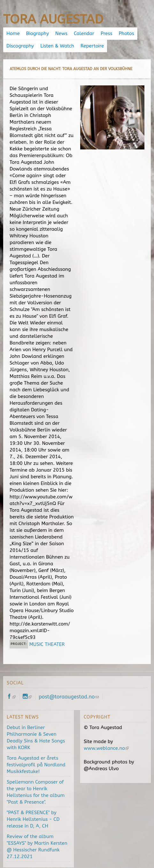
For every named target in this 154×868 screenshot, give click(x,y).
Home (13, 33)
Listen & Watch (57, 46)
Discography (20, 46)
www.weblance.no (106, 748)
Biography (38, 33)
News (61, 33)
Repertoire (92, 46)
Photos (127, 33)
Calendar (84, 33)
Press (106, 33)
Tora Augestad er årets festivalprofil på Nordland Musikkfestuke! (36, 765)
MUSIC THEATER (47, 644)
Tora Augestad (53, 19)
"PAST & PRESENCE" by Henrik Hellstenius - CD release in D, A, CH (33, 819)
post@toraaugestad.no (69, 697)
